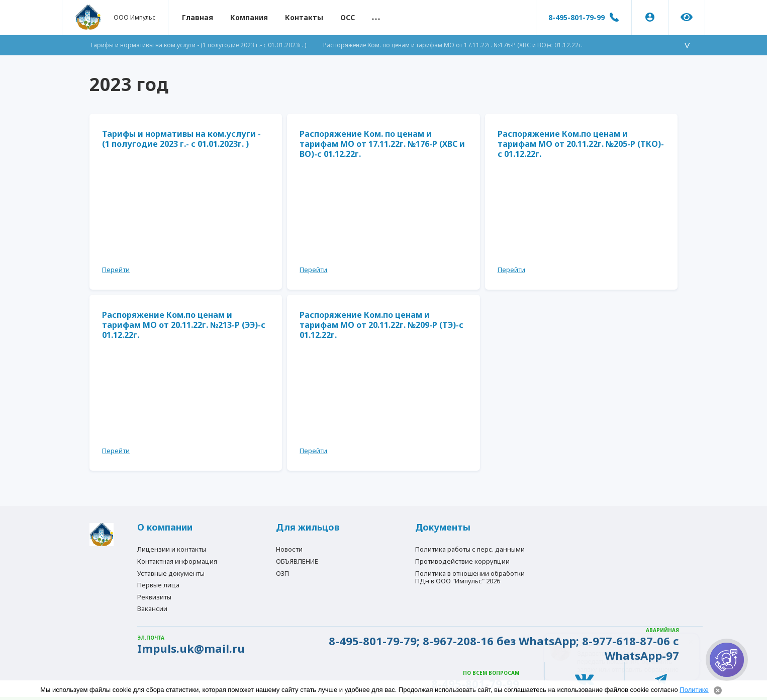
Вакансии (152, 608)
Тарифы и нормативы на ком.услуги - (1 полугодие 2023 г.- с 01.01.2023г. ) (198, 45)
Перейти (116, 270)
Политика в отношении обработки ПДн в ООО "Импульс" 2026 (470, 577)
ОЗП (282, 573)
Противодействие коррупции (462, 561)
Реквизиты (154, 597)
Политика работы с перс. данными (470, 549)
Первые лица (158, 585)
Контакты (304, 17)
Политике (694, 690)
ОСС (348, 17)
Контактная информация (177, 561)
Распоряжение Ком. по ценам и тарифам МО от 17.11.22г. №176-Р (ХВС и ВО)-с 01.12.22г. (453, 45)
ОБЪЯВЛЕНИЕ (297, 561)
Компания (249, 17)
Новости (289, 549)
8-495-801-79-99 (577, 17)
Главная (198, 17)
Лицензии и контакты (172, 549)
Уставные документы (171, 573)
